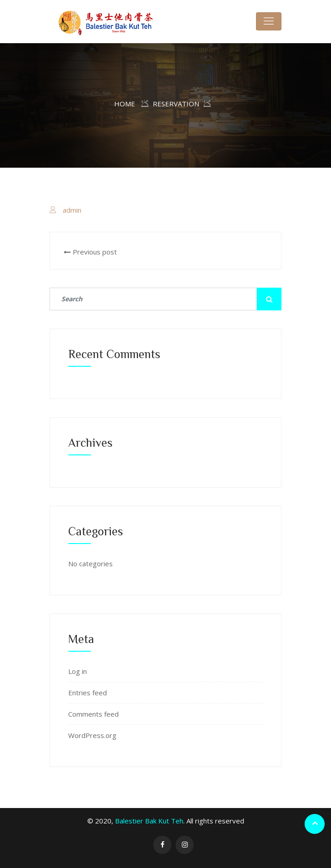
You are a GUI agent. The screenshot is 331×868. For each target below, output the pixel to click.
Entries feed (88, 693)
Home (125, 104)
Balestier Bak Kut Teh (149, 821)
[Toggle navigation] (269, 21)
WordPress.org (92, 735)
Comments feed (93, 714)
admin (72, 210)
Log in (78, 671)
